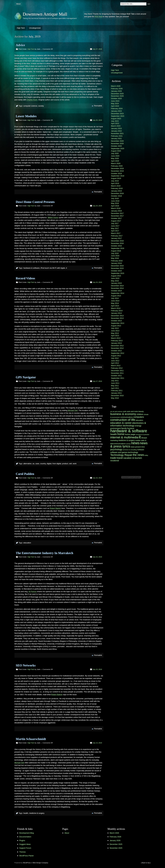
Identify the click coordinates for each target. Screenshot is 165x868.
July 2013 (115, 328)
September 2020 (118, 149)
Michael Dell (73, 410)
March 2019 (116, 186)
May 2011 (115, 386)
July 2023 (115, 121)
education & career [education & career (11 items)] (121, 423)
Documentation (25, 837)
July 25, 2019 (97, 120)
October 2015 (116, 271)
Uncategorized (35, 28)
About (18, 4)
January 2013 (116, 343)
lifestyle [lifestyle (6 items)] (144, 438)
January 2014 (116, 313)
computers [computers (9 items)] (139, 417)
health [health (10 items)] (114, 434)
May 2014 (115, 303)
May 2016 (115, 258)
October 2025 (116, 98)
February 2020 (117, 166)
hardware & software (31, 268)
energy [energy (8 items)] (138, 426)
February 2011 (117, 391)
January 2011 (116, 393)
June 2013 (115, 331)
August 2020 (116, 151)
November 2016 (117, 243)
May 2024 (115, 103)
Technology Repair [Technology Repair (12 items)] (121, 455)
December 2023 (117, 114)
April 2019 (115, 183)
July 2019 (115, 181)
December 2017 (117, 213)
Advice (20, 45)
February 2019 (117, 188)
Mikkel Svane (53, 218)
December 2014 (117, 286)
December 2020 (117, 141)
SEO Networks (26, 665)
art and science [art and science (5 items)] (118, 411)
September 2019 (118, 176)
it (66, 268)
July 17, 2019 (97, 381)
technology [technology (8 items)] (133, 452)
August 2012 (116, 356)
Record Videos (26, 278)
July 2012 (115, 358)
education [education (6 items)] (139, 420)
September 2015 (118, 273)
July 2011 (115, 381)
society (41, 106)
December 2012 (117, 346)
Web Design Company (40, 863)
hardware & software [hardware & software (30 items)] (129, 431)
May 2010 (115, 398)
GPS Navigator (26, 377)
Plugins (22, 840)
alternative (27, 464)
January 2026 (116, 91)
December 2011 (117, 371)
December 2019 (117, 168)
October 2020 (116, 146)
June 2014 (115, 301)
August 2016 (116, 251)
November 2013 (117, 318)
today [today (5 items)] (146, 455)
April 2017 (115, 231)
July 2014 (115, 298)
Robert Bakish (55, 508)
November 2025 (117, 96)
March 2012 (116, 366)
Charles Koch (32, 100)
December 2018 (117, 193)
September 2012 (118, 353)
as (34, 464)
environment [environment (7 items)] (116, 428)
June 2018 (115, 201)
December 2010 (117, 396)
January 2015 (116, 283)
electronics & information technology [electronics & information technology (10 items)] (128, 424)
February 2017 (117, 236)
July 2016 (115, 253)
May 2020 (115, 158)
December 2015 (117, 266)
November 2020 (117, 144)
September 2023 (118, 116)
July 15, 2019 (97, 557)
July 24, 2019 (97, 206)
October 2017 (116, 218)
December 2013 (117, 316)
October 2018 (116, 196)
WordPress (27, 863)
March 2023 (116, 126)
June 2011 (115, 383)
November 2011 (117, 373)
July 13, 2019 (97, 743)
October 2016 (116, 246)
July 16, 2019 (97, 478)
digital (49, 464)
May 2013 (115, 333)
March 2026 (116, 86)
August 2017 (116, 221)
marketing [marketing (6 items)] (114, 440)
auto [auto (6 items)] (125, 411)
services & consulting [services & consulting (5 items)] (130, 450)
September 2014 (118, 293)
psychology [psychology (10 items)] (116, 449)
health (26, 813)
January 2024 (116, 111)
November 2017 (117, 216)
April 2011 (115, 388)
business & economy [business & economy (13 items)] (123, 414)
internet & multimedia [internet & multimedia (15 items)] (124, 437)
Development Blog (27, 833)
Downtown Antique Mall (45, 14)
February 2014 (117, 311)
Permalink (98, 106)
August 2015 (116, 276)
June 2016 (115, 256)
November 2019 (117, 171)
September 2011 (118, 378)
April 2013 (115, 336)
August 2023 (116, 119)
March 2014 (116, 308)
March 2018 (116, 208)
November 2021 (117, 133)
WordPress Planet (26, 856)
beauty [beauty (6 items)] (141, 411)
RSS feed (98, 17)
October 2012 (116, 351)
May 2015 (115, 281)
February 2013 (117, 341)
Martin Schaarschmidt (31, 739)
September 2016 (118, 248)
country (43, 464)
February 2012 (117, 368)
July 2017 (115, 223)
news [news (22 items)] (135, 443)
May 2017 (115, 228)
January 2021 (116, 138)
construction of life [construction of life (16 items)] (123, 420)
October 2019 (116, 173)
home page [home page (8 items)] (130, 434)
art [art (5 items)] (111, 411)
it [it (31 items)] (140, 437)
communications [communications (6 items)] (127, 417)
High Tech (21, 28)
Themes (23, 852)
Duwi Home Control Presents (35, 202)
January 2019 (116, 191)
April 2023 (115, 123)
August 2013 (116, 326)
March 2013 (116, 338)
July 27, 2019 (97, 49)
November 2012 (117, 348)
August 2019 (116, 178)
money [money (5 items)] (128, 444)
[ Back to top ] (146, 863)
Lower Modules (26, 116)
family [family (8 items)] (124, 428)
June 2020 (115, 156)
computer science (30, 106)
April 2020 (115, 161)
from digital (57, 464)
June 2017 (115, 226)
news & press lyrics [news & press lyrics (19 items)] (129, 445)
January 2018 (116, 211)
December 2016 (117, 241)
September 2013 (118, 323)
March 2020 (116, 163)
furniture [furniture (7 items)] (131, 428)
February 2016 (117, 261)
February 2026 (117, 89)
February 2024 (117, 109)
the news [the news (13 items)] (138, 455)
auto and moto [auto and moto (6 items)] (132, 411)
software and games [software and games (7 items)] (119, 452)
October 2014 (116, 291)
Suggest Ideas (25, 844)
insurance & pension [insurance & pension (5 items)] (143, 434)
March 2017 (116, 233)
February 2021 (117, 136)
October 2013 (116, 321)
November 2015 (117, 268)
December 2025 (117, 94)
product (65, 464)
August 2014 (116, 296)
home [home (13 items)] (121, 434)
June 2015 (115, 278)
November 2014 (117, 288)
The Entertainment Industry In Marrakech (45, 553)
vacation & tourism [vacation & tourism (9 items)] (133, 458)
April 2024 (115, 106)
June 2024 (115, 101)
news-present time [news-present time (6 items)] (138, 447)
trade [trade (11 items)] (113, 458)
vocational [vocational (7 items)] (115, 461)
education (27, 543)
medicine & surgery (37, 813)
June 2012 (115, 361)
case (37, 464)
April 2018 (115, 206)
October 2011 (116, 376)
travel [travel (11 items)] (120, 458)
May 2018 (115, 203)
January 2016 (116, 263)
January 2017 (116, 238)
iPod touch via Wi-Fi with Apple (53, 268)
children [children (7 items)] (140, 414)
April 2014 (115, 306)
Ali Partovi (33, 592)
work (75, 464)
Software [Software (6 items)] (141, 450)
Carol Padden (25, 474)
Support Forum (25, 848)
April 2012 (115, 363)
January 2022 (116, 131)
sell (70, 464)
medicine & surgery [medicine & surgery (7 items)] (127, 440)
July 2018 (115, 198)
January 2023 (116, 128)
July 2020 (115, 153)
